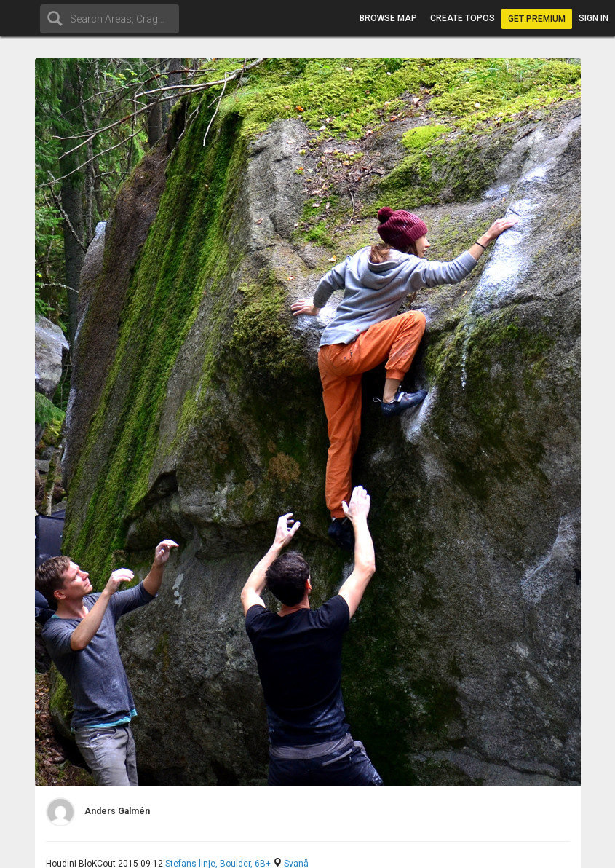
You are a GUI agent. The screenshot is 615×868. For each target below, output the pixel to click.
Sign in (594, 18)
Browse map (388, 18)
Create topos (463, 18)
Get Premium (537, 19)
